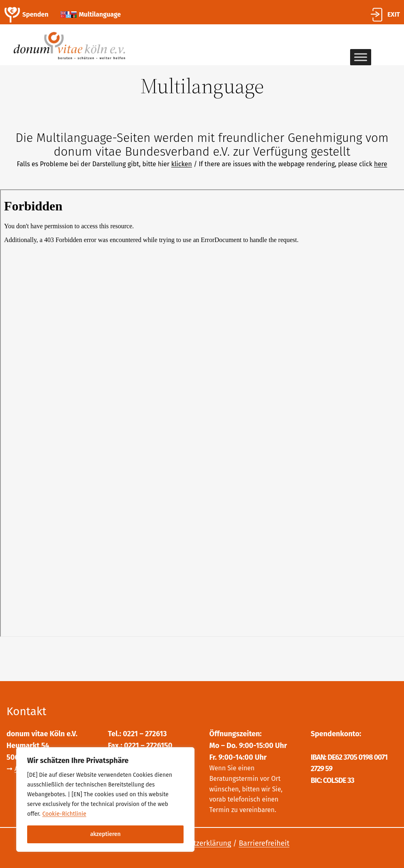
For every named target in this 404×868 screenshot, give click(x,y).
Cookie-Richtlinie (64, 814)
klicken (181, 164)
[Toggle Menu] (361, 57)
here (381, 164)
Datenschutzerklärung (195, 843)
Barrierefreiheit (264, 843)
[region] (105, 799)
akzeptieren (105, 834)
